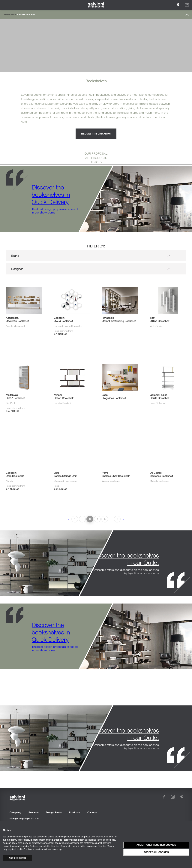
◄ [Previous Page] (69, 519)
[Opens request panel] (187, 5)
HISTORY (96, 162)
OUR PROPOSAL (96, 153)
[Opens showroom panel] (178, 5)
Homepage (10, 14)
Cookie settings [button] (18, 858)
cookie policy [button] (109, 840)
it (38, 818)
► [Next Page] (123, 519)
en (33, 818)
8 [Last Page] (117, 519)
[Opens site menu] (5, 5)
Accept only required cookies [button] (156, 845)
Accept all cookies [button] (156, 852)
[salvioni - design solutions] (96, 5)
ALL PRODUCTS (96, 158)
